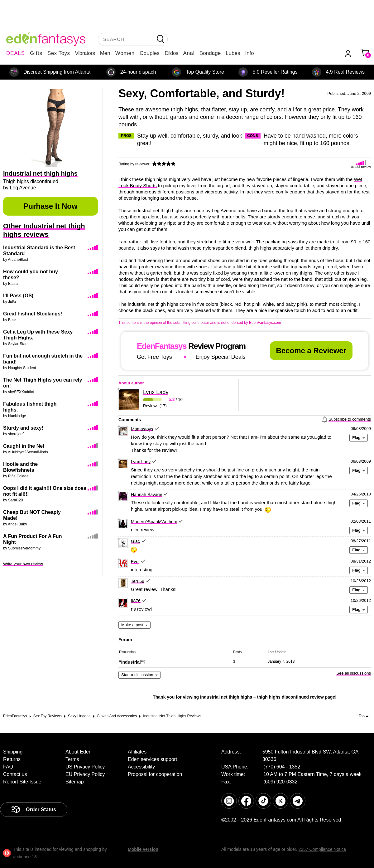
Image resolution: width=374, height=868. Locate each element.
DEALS (16, 53)
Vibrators (85, 53)
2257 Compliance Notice (322, 849)
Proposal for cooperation (155, 774)
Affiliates (137, 752)
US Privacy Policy (85, 767)
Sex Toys (59, 53)
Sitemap (75, 782)
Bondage (210, 53)
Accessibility (141, 767)
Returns (12, 759)
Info (249, 53)
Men (105, 53)
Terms (72, 759)
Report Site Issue (22, 782)
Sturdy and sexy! (23, 428)
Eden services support (152, 759)
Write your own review (23, 564)
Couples (150, 53)
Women (125, 53)
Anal (189, 53)
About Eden (79, 752)
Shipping (13, 752)
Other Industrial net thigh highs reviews (44, 230)
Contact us (15, 774)
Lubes (233, 53)
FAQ (8, 767)
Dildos (171, 53)
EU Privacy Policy (85, 774)
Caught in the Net (24, 446)
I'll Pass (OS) (18, 296)
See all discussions (354, 673)
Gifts (36, 53)
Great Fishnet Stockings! (33, 314)
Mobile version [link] (143, 849)
